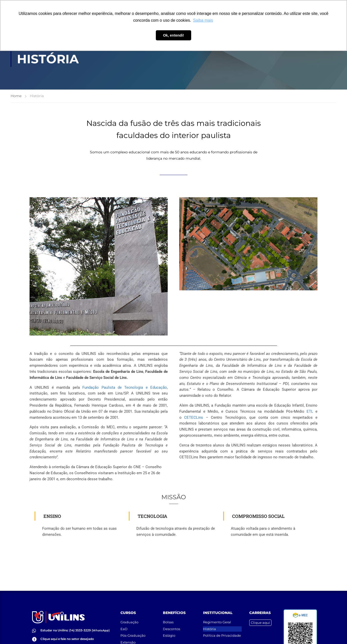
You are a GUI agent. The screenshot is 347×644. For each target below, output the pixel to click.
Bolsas (168, 615)
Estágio (169, 629)
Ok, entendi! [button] (173, 35)
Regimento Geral (217, 615)
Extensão (128, 635)
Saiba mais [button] (203, 20)
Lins (194, 417)
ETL (310, 411)
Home (16, 96)
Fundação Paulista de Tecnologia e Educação (125, 387)
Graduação (129, 615)
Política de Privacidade (222, 629)
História (209, 622)
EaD (124, 622)
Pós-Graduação (133, 629)
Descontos (171, 622)
